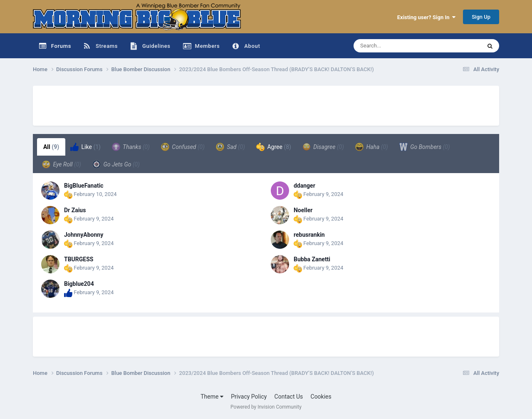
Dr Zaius (75, 210)
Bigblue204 (79, 284)
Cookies (321, 397)
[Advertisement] (184, 104)
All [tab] (51, 147)
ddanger (304, 186)
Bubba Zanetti (312, 259)
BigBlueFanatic (84, 186)
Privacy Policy (249, 397)
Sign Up (481, 17)
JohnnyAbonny (84, 235)
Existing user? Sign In (426, 17)
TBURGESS (79, 259)
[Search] (396, 46)
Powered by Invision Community (266, 407)
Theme (212, 397)
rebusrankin (309, 235)
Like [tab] (85, 147)
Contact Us (289, 397)
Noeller (303, 210)
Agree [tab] (274, 147)
